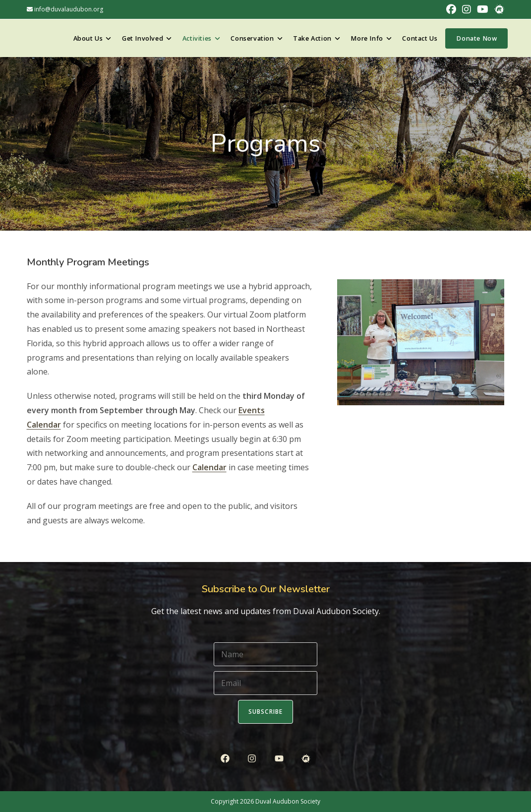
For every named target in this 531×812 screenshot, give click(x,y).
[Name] (265, 654)
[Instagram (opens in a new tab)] (467, 9)
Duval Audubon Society (288, 801)
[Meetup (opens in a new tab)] (498, 9)
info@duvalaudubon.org (65, 9)
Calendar (209, 467)
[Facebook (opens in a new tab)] (451, 9)
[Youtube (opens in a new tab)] (483, 9)
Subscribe (266, 712)
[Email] (265, 683)
